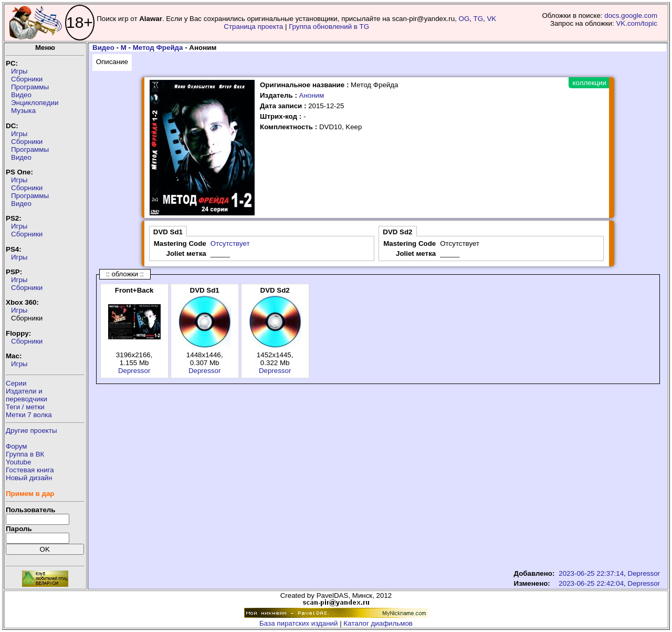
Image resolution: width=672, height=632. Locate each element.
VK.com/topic (637, 23)
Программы (30, 87)
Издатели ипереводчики (27, 395)
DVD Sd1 (168, 232)
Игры (19, 71)
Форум (17, 446)
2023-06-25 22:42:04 (591, 583)
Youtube (18, 462)
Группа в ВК (25, 454)
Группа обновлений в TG (329, 27)
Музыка (23, 111)
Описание (112, 62)
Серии (16, 383)
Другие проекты (31, 431)
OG (464, 19)
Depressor (134, 371)
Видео (21, 95)
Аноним (312, 95)
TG (479, 19)
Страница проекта (253, 27)
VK (491, 19)
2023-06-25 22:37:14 (591, 573)
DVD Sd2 (397, 232)
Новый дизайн (29, 478)
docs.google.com (631, 15)
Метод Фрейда (158, 48)
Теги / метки (25, 407)
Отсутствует (230, 244)
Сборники (27, 79)
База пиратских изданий (298, 623)
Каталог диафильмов (378, 623)
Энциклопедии (35, 103)
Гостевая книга (30, 470)
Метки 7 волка (29, 415)
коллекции (590, 83)
